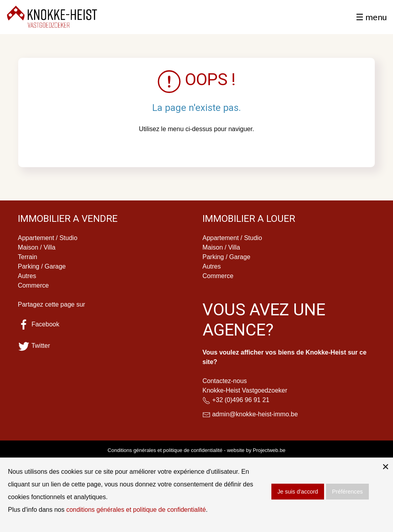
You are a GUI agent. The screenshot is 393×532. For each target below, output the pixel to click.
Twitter (34, 346)
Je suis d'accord (298, 492)
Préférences (347, 492)
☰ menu (371, 17)
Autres (27, 276)
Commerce (33, 285)
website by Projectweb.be (256, 450)
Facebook (39, 324)
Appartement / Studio (48, 238)
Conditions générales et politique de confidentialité (165, 450)
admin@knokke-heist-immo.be (255, 414)
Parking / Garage (42, 266)
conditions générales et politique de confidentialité (136, 510)
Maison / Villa (37, 247)
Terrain (28, 257)
